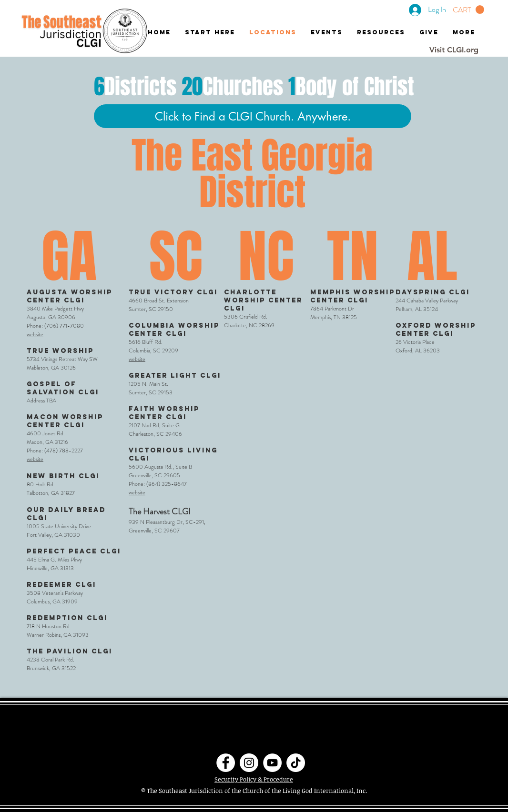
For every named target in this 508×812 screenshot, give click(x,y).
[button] (468, 10)
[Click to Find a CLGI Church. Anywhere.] (253, 116)
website (35, 334)
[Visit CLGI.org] (454, 50)
